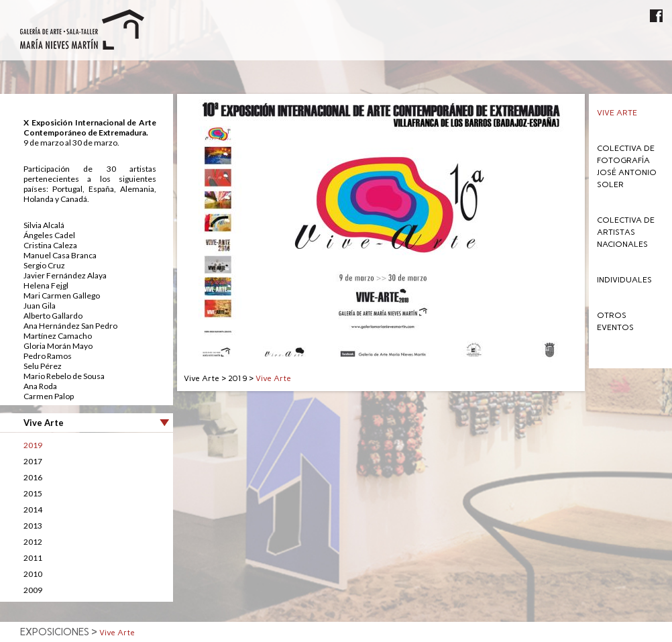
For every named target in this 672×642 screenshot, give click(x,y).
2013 (33, 526)
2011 (33, 558)
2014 (33, 510)
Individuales (624, 280)
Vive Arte (617, 113)
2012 (33, 542)
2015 (33, 493)
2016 (33, 477)
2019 (33, 445)
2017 (33, 461)
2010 (33, 574)
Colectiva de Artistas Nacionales (626, 232)
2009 (33, 590)
